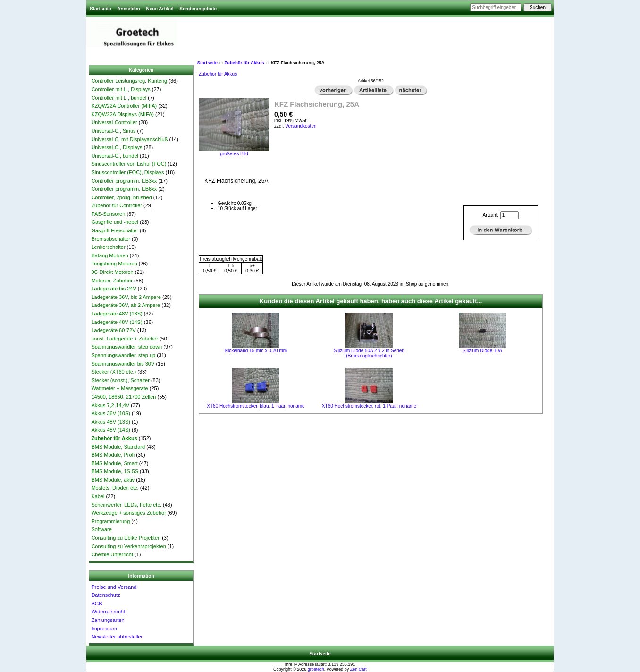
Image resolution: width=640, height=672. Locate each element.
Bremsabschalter (111, 239)
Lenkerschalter (108, 247)
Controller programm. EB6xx (124, 189)
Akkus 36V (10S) (111, 413)
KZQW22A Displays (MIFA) (122, 114)
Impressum (104, 629)
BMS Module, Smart (114, 463)
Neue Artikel (160, 9)
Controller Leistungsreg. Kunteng (129, 81)
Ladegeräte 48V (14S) (117, 322)
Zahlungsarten (108, 620)
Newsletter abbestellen (117, 637)
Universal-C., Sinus (113, 131)
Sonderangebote (198, 9)
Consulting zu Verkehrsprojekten (128, 546)
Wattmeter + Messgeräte (119, 388)
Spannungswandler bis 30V (123, 364)
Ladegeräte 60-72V (113, 330)
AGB (97, 604)
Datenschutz (105, 595)
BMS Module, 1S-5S (115, 471)
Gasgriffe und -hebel (114, 222)
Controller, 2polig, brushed (121, 197)
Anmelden (128, 9)
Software (101, 529)
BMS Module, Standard (118, 447)
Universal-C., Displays (117, 147)
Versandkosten (301, 126)
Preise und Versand (114, 587)
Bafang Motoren (109, 255)
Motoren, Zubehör (112, 281)
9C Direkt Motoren (112, 272)
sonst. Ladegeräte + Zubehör (125, 339)
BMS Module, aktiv (113, 480)
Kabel (98, 496)
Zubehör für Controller (117, 205)
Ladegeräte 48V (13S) (117, 314)
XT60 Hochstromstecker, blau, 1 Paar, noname (256, 406)
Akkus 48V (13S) (111, 422)
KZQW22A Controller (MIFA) (124, 106)
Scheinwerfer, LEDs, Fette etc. (126, 505)
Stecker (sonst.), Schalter (120, 380)
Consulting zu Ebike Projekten (126, 538)
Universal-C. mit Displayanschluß (129, 139)
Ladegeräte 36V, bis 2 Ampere (126, 297)
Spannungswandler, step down (126, 347)
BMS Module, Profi (113, 455)
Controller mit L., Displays (121, 89)
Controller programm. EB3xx (124, 181)
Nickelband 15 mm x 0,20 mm (256, 351)
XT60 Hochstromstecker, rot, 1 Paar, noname (369, 406)
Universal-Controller (114, 122)
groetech (316, 669)
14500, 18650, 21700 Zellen (123, 397)
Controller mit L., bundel (119, 98)
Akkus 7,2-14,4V (110, 405)
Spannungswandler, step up (123, 355)
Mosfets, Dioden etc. (115, 488)
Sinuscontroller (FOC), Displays (127, 172)
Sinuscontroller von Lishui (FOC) (129, 164)
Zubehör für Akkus (244, 63)
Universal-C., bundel (115, 156)
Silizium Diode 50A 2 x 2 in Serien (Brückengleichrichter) (369, 353)
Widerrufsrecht (108, 612)
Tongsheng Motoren (114, 264)
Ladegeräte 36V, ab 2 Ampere (126, 305)
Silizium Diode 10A (482, 351)
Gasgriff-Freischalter (114, 230)
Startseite (101, 9)
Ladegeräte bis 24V (114, 289)
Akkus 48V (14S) (111, 430)
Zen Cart (358, 669)
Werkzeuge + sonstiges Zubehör (128, 513)
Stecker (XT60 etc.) (114, 372)
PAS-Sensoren (108, 214)
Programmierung (110, 521)
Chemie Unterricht (112, 554)
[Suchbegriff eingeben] (496, 7)
